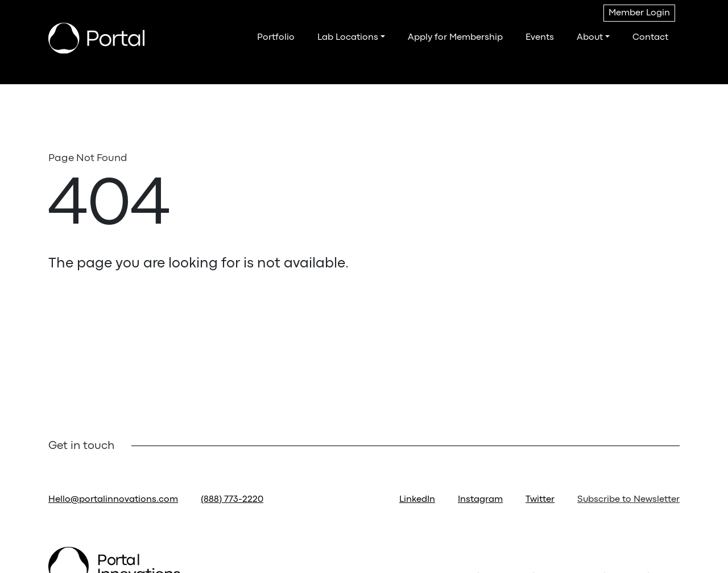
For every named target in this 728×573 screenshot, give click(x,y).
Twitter (540, 500)
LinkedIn (417, 500)
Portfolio (276, 38)
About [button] (590, 38)
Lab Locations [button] (348, 38)
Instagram (480, 500)
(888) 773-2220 (232, 500)
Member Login (639, 13)
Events (540, 38)
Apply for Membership (455, 38)
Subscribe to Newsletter (628, 500)
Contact (650, 38)
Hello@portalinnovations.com (113, 500)
